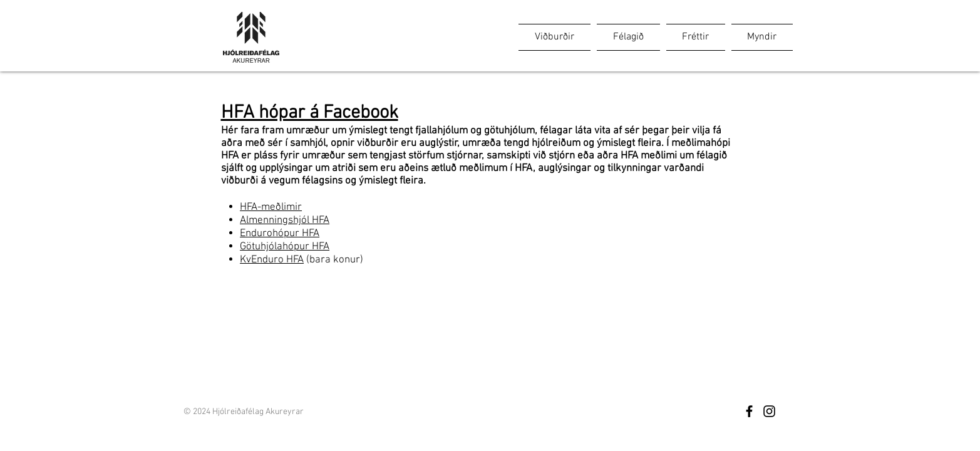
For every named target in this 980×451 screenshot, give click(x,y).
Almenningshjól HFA (285, 220)
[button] (556, 37)
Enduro (256, 234)
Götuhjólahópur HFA (285, 247)
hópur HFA (296, 234)
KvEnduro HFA (272, 260)
